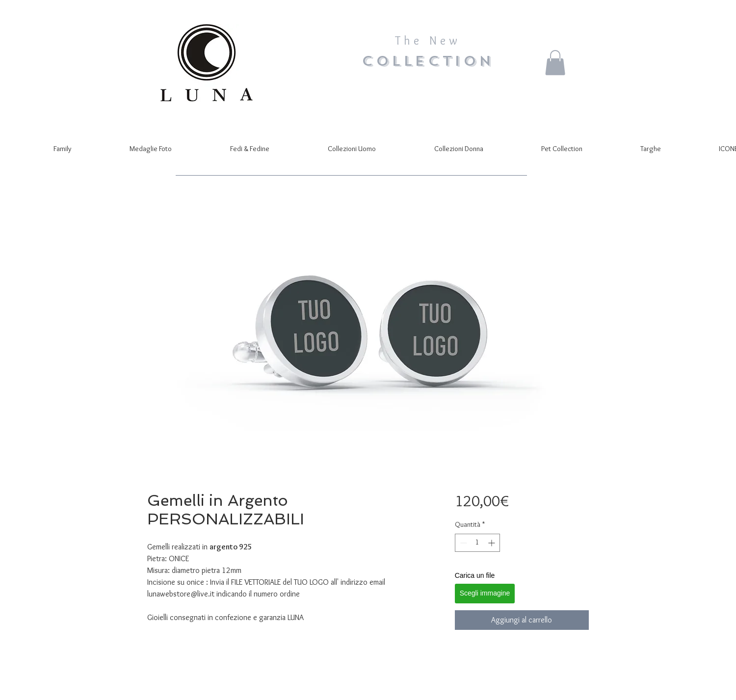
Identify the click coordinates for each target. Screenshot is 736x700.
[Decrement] (462, 543)
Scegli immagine (485, 593)
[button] (555, 63)
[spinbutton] (477, 543)
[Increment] (492, 543)
